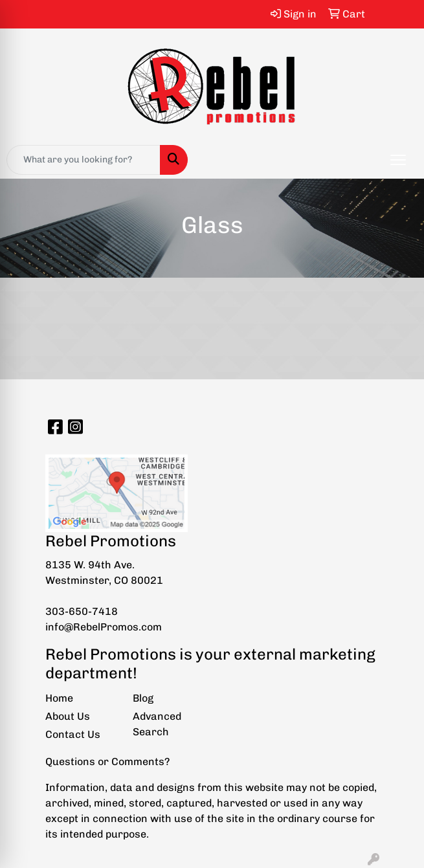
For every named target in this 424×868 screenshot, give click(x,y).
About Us (68, 716)
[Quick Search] (84, 160)
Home (59, 698)
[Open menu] (398, 160)
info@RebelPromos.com (104, 627)
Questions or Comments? (107, 762)
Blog (143, 698)
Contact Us (73, 734)
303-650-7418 (82, 611)
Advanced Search (157, 724)
